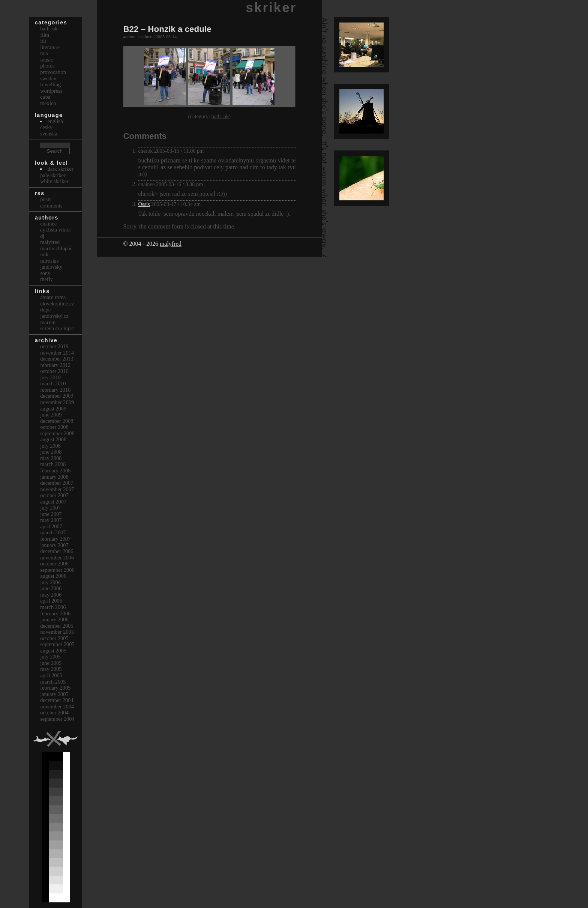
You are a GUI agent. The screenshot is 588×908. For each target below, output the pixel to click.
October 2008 (54, 427)
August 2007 (53, 502)
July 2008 (50, 446)
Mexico (48, 103)
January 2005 (54, 694)
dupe (45, 310)
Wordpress (51, 91)
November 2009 (57, 402)
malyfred (171, 244)
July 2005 (50, 657)
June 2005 (51, 663)
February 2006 (55, 613)
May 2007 (51, 520)
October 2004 (54, 713)
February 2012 (55, 365)
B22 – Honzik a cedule (167, 29)
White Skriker (54, 181)
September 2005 (57, 644)
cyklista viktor (56, 230)
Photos (47, 66)
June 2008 (51, 452)
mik (44, 254)
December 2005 (57, 626)
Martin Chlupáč (56, 248)
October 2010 (54, 371)
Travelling (50, 84)
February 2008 (55, 471)
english (55, 121)
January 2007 (54, 545)
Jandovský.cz (54, 316)
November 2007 (57, 489)
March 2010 (53, 383)
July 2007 (50, 508)
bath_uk (220, 116)
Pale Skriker (53, 175)
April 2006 (51, 601)
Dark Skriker (61, 169)
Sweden (48, 78)
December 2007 (57, 483)
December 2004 (57, 700)
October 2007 (54, 495)
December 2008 (57, 421)
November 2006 (57, 558)
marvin (48, 322)
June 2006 (51, 588)
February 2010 (55, 390)
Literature (50, 47)
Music (46, 60)
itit (43, 41)
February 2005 (55, 688)
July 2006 (50, 582)
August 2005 (53, 651)
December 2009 (57, 396)
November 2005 (57, 632)
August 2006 (53, 576)
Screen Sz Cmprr (57, 328)
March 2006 (53, 607)
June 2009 (51, 415)
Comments (51, 206)
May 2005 (51, 669)
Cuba (45, 97)
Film (45, 35)
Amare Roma (53, 297)
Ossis (144, 204)
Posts (46, 199)
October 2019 (54, 346)
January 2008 (54, 477)
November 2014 (57, 353)
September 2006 (57, 570)
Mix (44, 53)
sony (45, 273)
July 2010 (50, 377)
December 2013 (57, 359)
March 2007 (53, 532)
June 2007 (51, 514)
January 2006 (54, 619)
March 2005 (53, 682)
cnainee (48, 224)
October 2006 (54, 564)
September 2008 (57, 433)
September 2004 (57, 719)
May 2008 (51, 458)
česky (46, 127)
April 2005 (51, 675)
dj (42, 236)
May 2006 (51, 595)
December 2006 (57, 551)
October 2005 (54, 638)
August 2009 (53, 409)
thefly (46, 279)
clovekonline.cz (57, 304)
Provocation (53, 72)
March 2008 (53, 464)
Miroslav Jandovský (51, 264)
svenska (49, 134)
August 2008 (53, 439)
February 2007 (55, 539)
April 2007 (51, 526)
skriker (271, 7)
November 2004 (57, 707)
